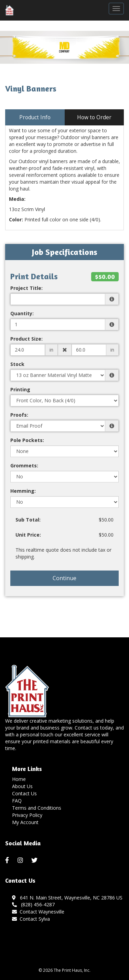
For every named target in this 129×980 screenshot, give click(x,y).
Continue (64, 578)
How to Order (94, 117)
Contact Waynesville (42, 912)
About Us (22, 786)
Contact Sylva (35, 919)
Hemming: (23, 491)
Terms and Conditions (37, 808)
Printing (20, 389)
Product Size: (26, 339)
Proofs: (19, 415)
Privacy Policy (27, 815)
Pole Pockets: (27, 440)
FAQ (17, 801)
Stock (17, 364)
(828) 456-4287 (33, 904)
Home (19, 779)
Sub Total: (28, 520)
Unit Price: (28, 535)
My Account (25, 822)
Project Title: (26, 288)
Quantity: (22, 313)
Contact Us (24, 793)
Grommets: (24, 465)
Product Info (35, 117)
